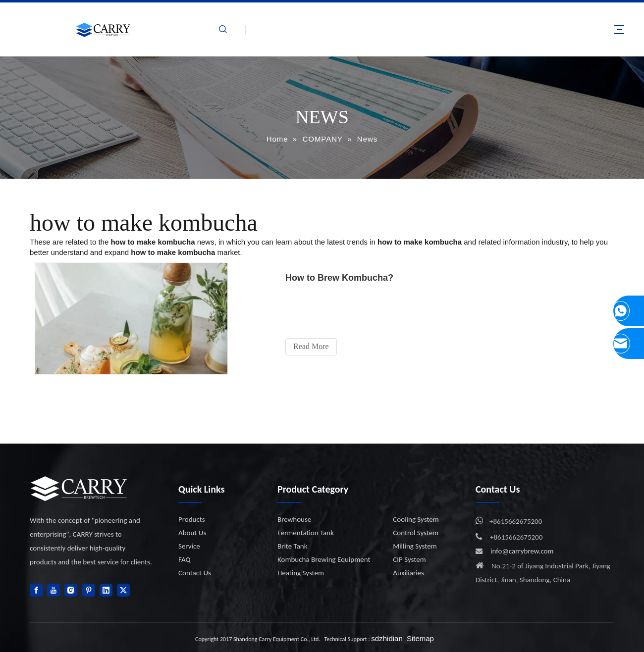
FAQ (185, 559)
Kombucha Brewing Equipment (324, 559)
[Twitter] (123, 590)
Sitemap (420, 638)
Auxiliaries (408, 573)
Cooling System (416, 519)
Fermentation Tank (306, 533)
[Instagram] (71, 590)
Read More (312, 346)
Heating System (301, 573)
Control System (416, 533)
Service (189, 546)
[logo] (79, 488)
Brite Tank (293, 546)
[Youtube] (54, 590)
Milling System (415, 546)
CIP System (409, 559)
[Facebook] (36, 590)
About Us (192, 533)
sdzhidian (387, 638)
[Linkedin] (106, 590)
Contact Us (195, 573)
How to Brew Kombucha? (340, 278)
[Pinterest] (89, 590)
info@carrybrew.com (522, 551)
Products (192, 519)
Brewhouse (294, 519)
